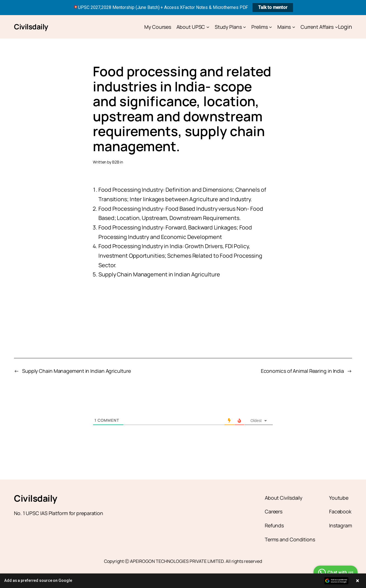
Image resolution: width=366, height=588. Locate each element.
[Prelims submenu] (271, 27)
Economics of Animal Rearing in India (302, 371)
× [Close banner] (357, 581)
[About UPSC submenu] (208, 27)
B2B (116, 162)
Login (345, 27)
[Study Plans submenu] (245, 27)
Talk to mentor (273, 7)
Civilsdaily (31, 27)
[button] (183, 581)
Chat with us (335, 573)
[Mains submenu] (294, 27)
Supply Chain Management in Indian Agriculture (76, 371)
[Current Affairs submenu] (337, 27)
